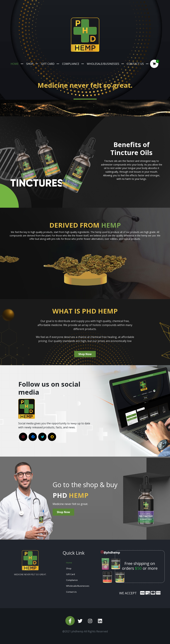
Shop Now (85, 354)
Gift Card (48, 64)
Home (15, 64)
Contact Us (135, 64)
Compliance (71, 64)
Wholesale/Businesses (103, 64)
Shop (30, 64)
